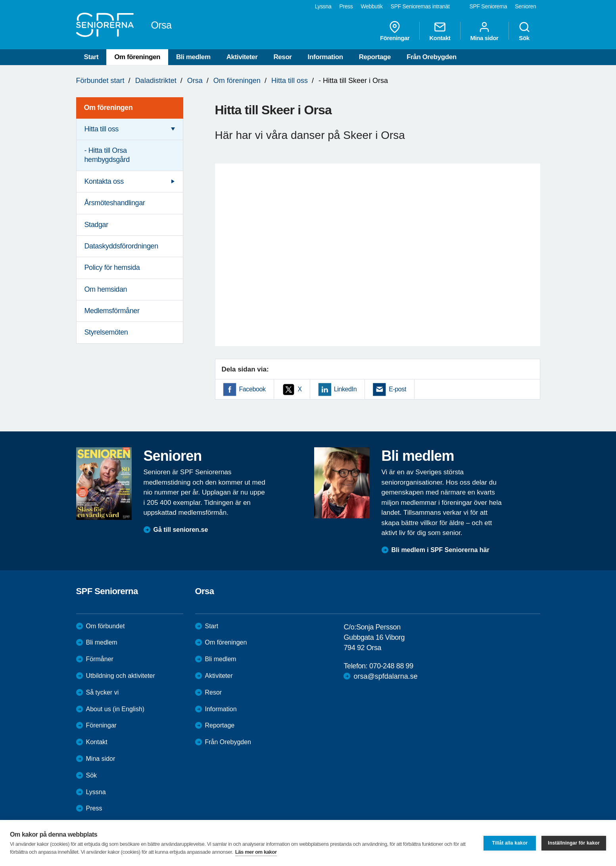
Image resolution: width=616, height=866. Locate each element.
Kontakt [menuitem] (440, 31)
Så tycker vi (103, 692)
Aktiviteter (242, 57)
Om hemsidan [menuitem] (106, 289)
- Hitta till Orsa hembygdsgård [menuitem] (107, 155)
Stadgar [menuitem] (96, 225)
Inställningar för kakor (574, 843)
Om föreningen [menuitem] (108, 108)
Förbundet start (100, 81)
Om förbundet (106, 626)
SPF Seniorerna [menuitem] (488, 6)
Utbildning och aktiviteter (121, 676)
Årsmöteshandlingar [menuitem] (115, 203)
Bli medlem (193, 57)
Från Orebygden (432, 57)
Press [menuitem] (346, 6)
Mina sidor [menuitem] (484, 31)
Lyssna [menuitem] (323, 6)
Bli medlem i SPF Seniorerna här (440, 550)
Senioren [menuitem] (525, 6)
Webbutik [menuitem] (371, 6)
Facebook (252, 389)
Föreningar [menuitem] (395, 31)
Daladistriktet (156, 81)
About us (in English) (115, 709)
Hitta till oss (290, 81)
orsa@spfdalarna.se (385, 676)
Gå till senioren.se (181, 530)
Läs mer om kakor (256, 852)
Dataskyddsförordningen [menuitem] (121, 246)
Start (91, 57)
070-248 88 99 (391, 666)
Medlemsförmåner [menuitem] (112, 311)
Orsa (195, 81)
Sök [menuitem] (524, 31)
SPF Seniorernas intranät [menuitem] (420, 6)
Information (325, 57)
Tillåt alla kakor (510, 843)
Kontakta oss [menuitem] (104, 181)
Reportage (375, 57)
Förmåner (100, 659)
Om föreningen (137, 57)
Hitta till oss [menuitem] (102, 129)
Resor (282, 57)
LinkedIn (345, 389)
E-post (397, 389)
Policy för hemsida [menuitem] (112, 267)
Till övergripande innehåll (0, 0)
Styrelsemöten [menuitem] (106, 332)
